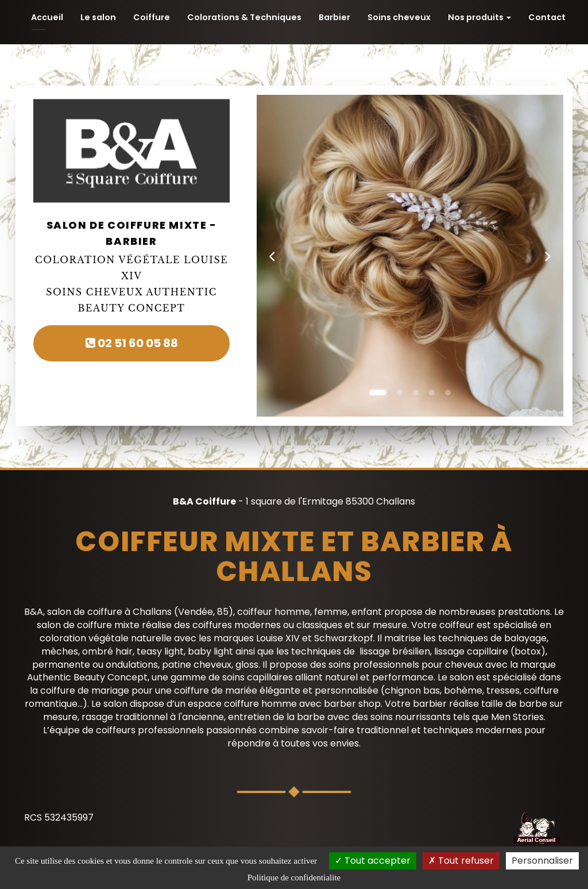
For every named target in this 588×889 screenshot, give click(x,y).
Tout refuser (461, 861)
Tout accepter (373, 861)
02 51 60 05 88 (132, 343)
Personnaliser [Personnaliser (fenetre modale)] (542, 861)
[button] (272, 256)
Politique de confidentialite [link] (294, 878)
